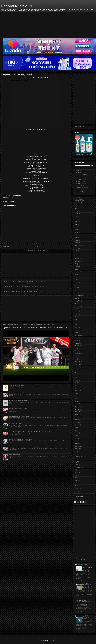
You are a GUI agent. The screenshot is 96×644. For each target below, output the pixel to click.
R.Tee (76, 396)
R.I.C (76, 393)
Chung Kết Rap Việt (79, 245)
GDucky (77, 288)
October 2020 (81, 179)
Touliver (76, 465)
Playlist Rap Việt (10, 197)
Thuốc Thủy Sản (79, 558)
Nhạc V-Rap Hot (28, 78)
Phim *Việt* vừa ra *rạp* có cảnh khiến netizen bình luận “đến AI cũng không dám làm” (22, 289)
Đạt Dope (77, 256)
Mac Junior (77, 364)
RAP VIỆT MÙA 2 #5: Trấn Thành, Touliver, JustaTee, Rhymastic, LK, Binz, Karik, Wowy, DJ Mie (31, 432)
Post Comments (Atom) (39, 251)
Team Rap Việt (78, 449)
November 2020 (82, 177)
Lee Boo (77, 338)
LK (75, 348)
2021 (78, 171)
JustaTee (77, 314)
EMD (76, 274)
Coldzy (76, 248)
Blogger (55, 641)
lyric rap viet (78, 362)
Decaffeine (77, 261)
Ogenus (77, 380)
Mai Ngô (77, 370)
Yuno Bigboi (78, 491)
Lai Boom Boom (79, 330)
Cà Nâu (76, 243)
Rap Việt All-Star (79, 404)
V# (75, 470)
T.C (75, 441)
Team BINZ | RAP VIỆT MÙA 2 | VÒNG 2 (19, 408)
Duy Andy (77, 272)
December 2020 (82, 175)
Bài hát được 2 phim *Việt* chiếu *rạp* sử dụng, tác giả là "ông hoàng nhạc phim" (21, 282)
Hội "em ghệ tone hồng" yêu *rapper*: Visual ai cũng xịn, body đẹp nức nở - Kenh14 (22, 286)
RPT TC (77, 420)
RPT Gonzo (77, 412)
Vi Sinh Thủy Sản (79, 199)
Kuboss (76, 327)
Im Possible (77, 306)
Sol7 (76, 430)
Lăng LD (77, 333)
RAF (76, 399)
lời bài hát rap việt (79, 351)
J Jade (76, 309)
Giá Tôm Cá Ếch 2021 (82, 565)
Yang (76, 486)
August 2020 (81, 184)
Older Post (66, 246)
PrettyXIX (77, 391)
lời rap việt (77, 354)
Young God (77, 488)
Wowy (76, 480)
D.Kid (76, 251)
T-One (76, 436)
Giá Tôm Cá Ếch (79, 198)
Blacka (76, 240)
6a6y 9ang (77, 222)
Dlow (76, 269)
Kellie (76, 319)
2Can (76, 219)
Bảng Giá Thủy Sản (79, 202)
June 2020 (80, 192)
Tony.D (76, 462)
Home (36, 246)
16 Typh (77, 216)
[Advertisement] (49, 23)
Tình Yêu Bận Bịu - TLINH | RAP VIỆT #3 (19, 401)
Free (76, 285)
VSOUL (76, 473)
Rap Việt (35, 130)
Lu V (76, 359)
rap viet (76, 401)
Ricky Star (77, 409)
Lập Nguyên (78, 335)
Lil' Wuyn (77, 343)
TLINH (76, 459)
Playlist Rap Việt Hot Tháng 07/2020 (82, 188)
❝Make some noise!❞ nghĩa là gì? (17, 385)
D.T (75, 253)
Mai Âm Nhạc (78, 367)
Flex (76, 280)
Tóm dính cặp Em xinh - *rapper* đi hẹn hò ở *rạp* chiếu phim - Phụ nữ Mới (20, 291)
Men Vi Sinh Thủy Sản (82, 583)
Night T (76, 372)
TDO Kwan (77, 446)
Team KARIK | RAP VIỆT (15, 455)
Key (76, 322)
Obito (76, 377)
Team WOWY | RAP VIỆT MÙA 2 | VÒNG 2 (19, 424)
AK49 (76, 224)
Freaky (76, 282)
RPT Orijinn (77, 417)
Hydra (76, 304)
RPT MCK (77, 414)
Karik (76, 317)
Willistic (76, 478)
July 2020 (80, 186)
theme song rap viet (79, 457)
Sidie (76, 428)
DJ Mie (76, 267)
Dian (76, 264)
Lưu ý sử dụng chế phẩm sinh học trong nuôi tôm (87, 586)
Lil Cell (76, 340)
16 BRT (76, 214)
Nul (75, 375)
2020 (78, 173)
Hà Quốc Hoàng (79, 296)
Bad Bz (76, 235)
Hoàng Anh (77, 301)
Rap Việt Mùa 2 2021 (17, 6)
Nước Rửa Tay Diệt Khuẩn (83, 616)
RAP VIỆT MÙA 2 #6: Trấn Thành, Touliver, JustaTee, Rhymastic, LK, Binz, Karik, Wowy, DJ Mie (31, 447)
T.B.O (76, 438)
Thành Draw (78, 454)
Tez (75, 451)
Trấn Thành (77, 467)
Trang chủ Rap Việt (79, 127)
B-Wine (76, 230)
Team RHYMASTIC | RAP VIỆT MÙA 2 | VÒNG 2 (20, 439)
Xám (76, 483)
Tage (76, 443)
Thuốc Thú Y (78, 557)
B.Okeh (76, 232)
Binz (76, 238)
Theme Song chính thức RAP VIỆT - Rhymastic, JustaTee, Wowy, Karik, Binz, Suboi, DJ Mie (29, 325)
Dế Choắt (77, 259)
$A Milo (76, 211)
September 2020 (82, 181)
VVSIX (76, 475)
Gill (75, 290)
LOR (76, 356)
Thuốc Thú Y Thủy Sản (80, 560)
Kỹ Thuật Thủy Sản (79, 201)
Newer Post (6, 246)
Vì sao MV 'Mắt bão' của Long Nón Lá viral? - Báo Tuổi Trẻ (16, 284)
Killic (76, 325)
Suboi (76, 433)
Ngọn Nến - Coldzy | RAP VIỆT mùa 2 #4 (19, 393)
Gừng (76, 293)
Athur (76, 227)
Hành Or (77, 298)
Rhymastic (77, 406)
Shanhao (77, 425)
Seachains (77, 422)
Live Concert (78, 346)
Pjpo (76, 385)
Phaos (76, 383)
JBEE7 (76, 311)
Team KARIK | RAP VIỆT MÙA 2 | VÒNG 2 (19, 416)
